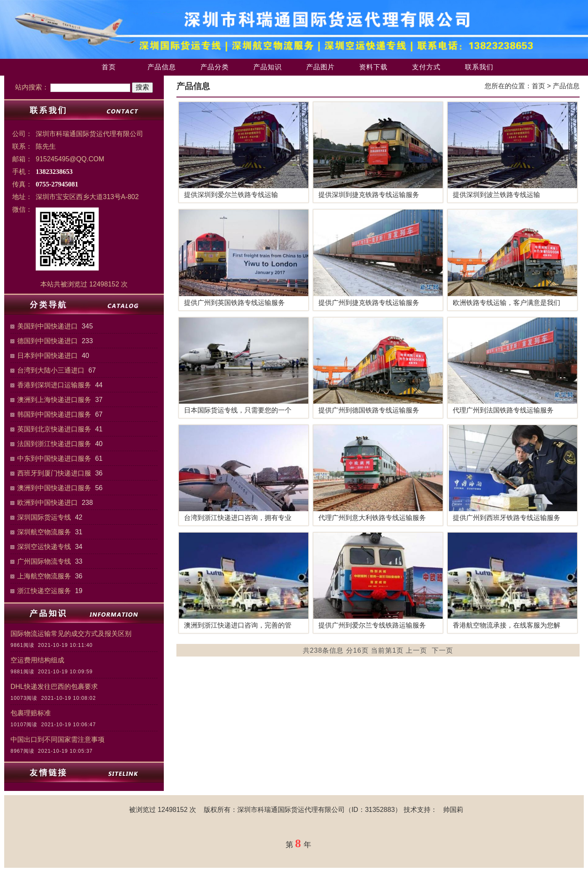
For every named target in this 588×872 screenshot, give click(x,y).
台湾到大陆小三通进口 (51, 370)
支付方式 (426, 67)
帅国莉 (453, 810)
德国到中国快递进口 (47, 341)
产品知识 (268, 67)
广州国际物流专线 (44, 561)
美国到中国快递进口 (47, 326)
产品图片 (320, 67)
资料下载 (373, 67)
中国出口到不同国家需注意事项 (58, 739)
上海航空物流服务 (44, 576)
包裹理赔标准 (31, 713)
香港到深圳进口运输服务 (54, 385)
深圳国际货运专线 (44, 517)
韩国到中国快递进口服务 (54, 414)
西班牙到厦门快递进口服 (54, 473)
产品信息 (162, 67)
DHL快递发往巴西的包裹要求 (54, 687)
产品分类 (215, 67)
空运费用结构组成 (37, 660)
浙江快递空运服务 (44, 591)
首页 (109, 67)
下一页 (442, 650)
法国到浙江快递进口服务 (54, 444)
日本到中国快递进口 (47, 356)
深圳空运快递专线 (44, 547)
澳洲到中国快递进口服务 (54, 488)
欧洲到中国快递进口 (47, 503)
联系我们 (479, 67)
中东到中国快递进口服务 (54, 458)
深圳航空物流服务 (44, 532)
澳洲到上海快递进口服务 (54, 400)
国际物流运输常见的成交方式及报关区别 (71, 634)
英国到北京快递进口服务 (54, 429)
